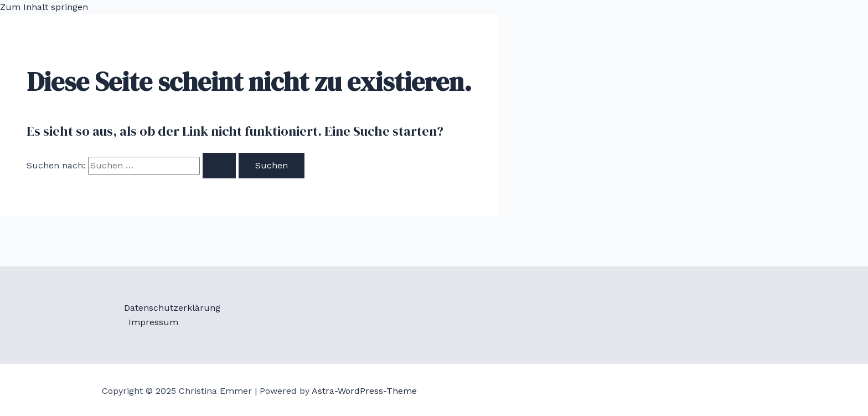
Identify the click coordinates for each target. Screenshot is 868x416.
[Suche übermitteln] (219, 166)
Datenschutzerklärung (172, 308)
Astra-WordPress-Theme (364, 391)
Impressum (153, 322)
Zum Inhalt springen (44, 7)
